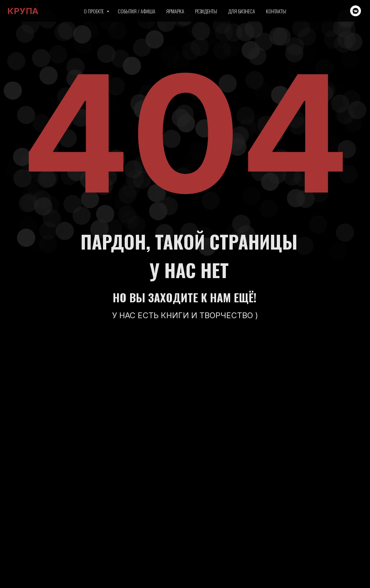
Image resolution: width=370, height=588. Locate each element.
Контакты (276, 11)
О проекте (94, 11)
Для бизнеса (242, 11)
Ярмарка (175, 11)
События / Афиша (137, 11)
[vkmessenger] (356, 11)
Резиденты (206, 11)
